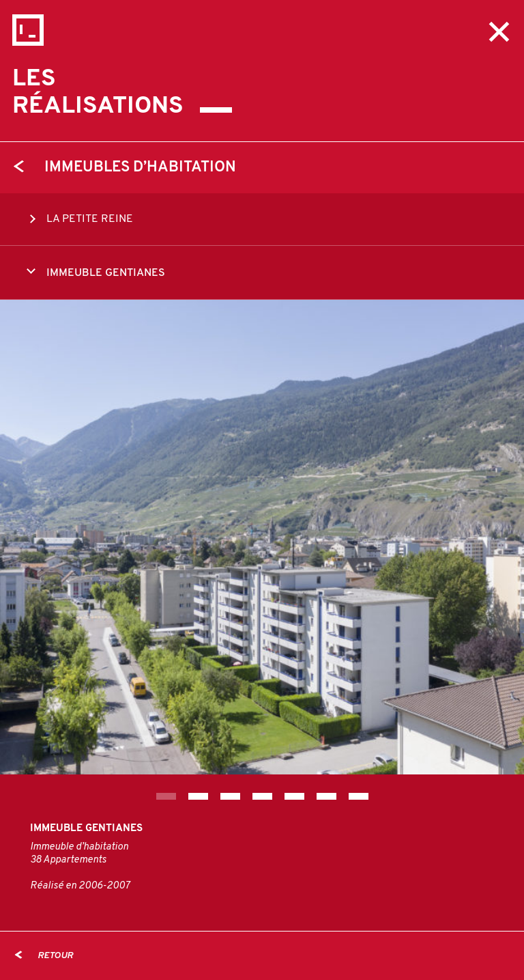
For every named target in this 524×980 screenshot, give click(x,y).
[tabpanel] (262, 537)
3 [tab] (230, 796)
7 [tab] (359, 796)
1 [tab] (166, 796)
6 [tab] (326, 796)
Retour (44, 956)
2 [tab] (198, 796)
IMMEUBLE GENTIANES (96, 272)
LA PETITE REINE (80, 219)
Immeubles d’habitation (125, 168)
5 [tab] (294, 796)
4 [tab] (262, 796)
